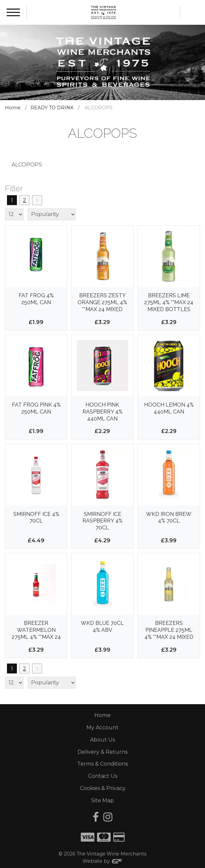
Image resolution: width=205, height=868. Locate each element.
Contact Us (103, 776)
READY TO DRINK (52, 108)
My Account (102, 727)
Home (13, 108)
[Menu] (13, 12)
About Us (102, 740)
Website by (102, 861)
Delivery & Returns (102, 752)
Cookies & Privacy (103, 788)
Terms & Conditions (102, 764)
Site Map (102, 800)
